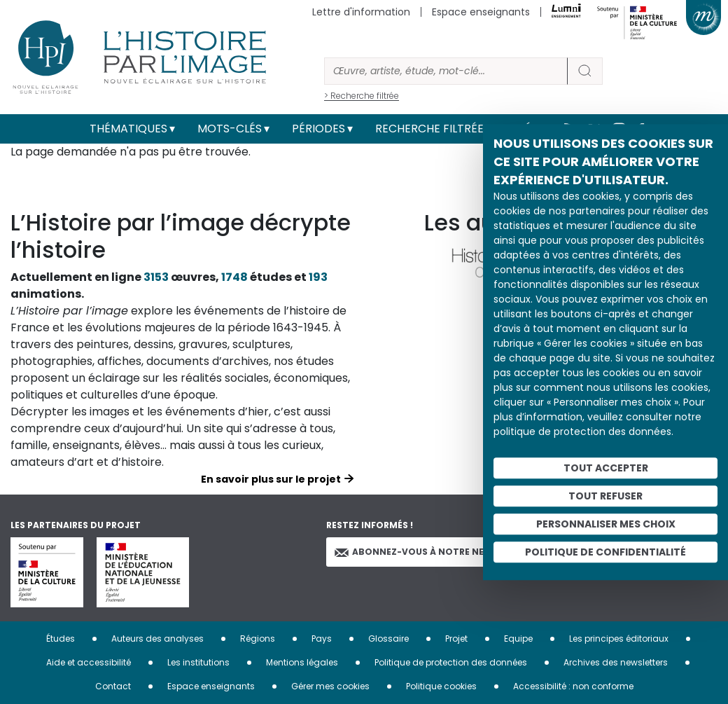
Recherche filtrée (429, 129)
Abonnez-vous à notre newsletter (433, 552)
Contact (113, 686)
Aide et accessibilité (89, 662)
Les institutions (198, 662)
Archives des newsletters (616, 662)
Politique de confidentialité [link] (605, 552)
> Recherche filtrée (362, 96)
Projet (456, 639)
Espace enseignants (481, 12)
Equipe (518, 639)
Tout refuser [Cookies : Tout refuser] (605, 496)
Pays (322, 639)
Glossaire (388, 639)
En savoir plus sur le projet (271, 479)
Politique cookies (441, 686)
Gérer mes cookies (330, 686)
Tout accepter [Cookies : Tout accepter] (606, 468)
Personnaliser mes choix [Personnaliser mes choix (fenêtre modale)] (606, 524)
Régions (258, 639)
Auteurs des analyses (157, 639)
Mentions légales (302, 662)
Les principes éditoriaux (619, 639)
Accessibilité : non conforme (573, 686)
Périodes (318, 129)
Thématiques (128, 129)
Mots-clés (230, 129)
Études (61, 639)
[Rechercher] (446, 71)
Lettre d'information (361, 12)
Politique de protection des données (451, 662)
